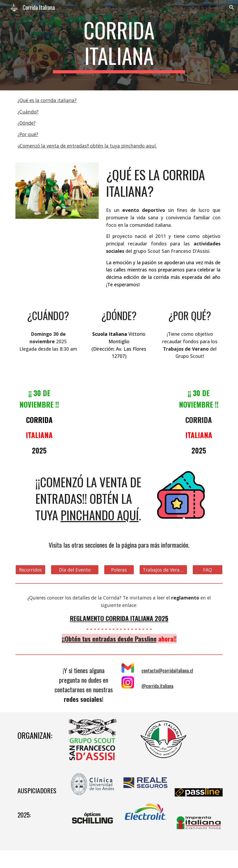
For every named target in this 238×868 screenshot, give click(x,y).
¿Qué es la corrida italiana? (47, 100)
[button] (232, 7)
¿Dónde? (27, 123)
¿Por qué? (28, 134)
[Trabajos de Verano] (163, 570)
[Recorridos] (30, 570)
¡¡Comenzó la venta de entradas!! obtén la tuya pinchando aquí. (87, 146)
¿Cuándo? (28, 112)
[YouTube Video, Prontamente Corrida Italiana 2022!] (119, 411)
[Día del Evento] (75, 570)
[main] (119, 45)
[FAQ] (208, 570)
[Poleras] (119, 570)
